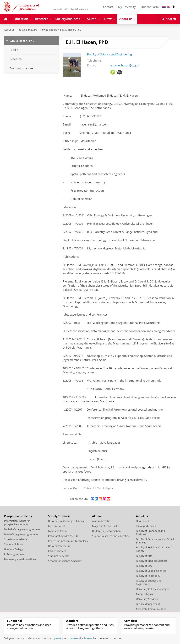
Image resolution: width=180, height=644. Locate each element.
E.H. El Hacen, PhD (71, 30)
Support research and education (111, 536)
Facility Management (148, 604)
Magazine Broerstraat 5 (106, 526)
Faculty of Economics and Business (151, 533)
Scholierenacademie (16, 539)
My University (127, 7)
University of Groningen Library (66, 521)
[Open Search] (169, 19)
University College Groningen (153, 589)
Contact (108, 7)
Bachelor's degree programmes (22, 529)
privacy (59, 638)
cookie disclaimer (81, 638)
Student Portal (150, 7)
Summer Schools (14, 544)
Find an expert (56, 526)
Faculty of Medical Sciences (152, 561)
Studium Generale (59, 556)
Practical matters (27, 30)
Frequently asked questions (20, 559)
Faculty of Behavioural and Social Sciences (155, 541)
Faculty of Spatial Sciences (151, 571)
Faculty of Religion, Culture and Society (154, 549)
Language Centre (58, 531)
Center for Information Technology (68, 541)
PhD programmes (14, 554)
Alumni (97, 516)
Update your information (106, 531)
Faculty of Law (144, 566)
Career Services (57, 551)
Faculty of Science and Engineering (110, 54)
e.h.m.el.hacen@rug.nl (125, 65)
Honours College (14, 549)
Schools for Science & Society (65, 561)
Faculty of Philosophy (148, 576)
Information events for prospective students (17, 523)
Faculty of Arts (144, 556)
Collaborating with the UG (63, 536)
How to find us (49, 30)
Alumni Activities (102, 521)
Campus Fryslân (145, 594)
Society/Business (59, 516)
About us (9, 30)
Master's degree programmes (21, 534)
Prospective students (18, 516)
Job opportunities (146, 526)
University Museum (59, 546)
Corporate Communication (151, 609)
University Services (147, 599)
